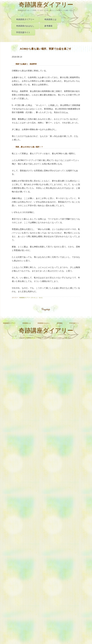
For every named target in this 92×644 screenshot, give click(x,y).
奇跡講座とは (50, 19)
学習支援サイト (23, 32)
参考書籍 (48, 26)
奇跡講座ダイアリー (46, 5)
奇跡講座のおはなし (25, 26)
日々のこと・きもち (37, 298)
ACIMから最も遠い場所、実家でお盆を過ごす (46, 49)
